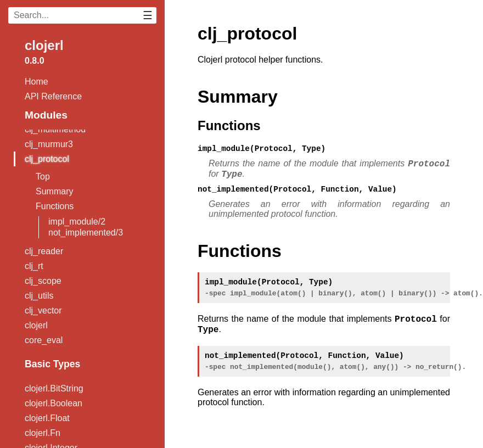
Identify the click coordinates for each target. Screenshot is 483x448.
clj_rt (34, 266)
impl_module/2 (77, 222)
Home (36, 82)
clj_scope (43, 281)
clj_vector (43, 310)
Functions (55, 206)
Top (43, 177)
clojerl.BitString (54, 388)
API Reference (53, 96)
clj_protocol (47, 159)
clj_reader (44, 251)
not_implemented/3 (86, 233)
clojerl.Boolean (54, 403)
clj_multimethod (55, 129)
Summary (54, 191)
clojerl (44, 45)
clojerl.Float (47, 418)
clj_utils (39, 296)
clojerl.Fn (43, 433)
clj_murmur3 (49, 144)
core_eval (44, 340)
